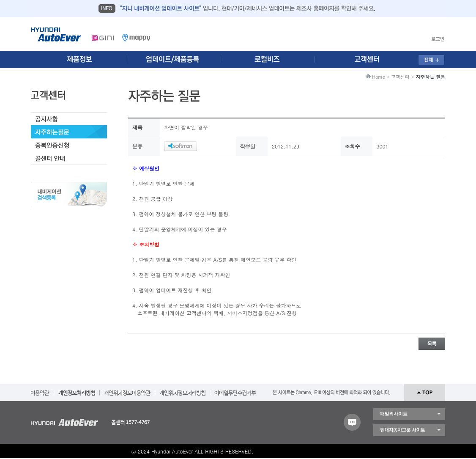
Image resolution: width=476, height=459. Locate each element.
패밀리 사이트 (409, 414)
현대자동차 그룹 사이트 (409, 430)
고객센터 (400, 77)
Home (379, 77)
